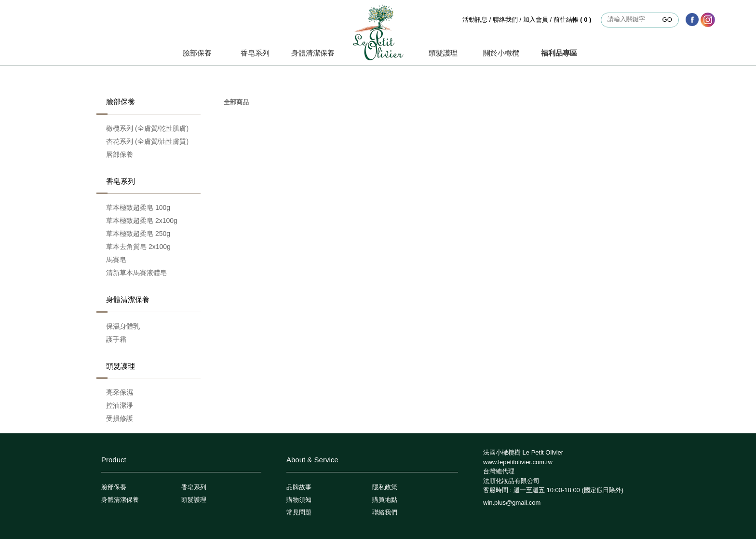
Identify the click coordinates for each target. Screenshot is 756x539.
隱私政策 (385, 487)
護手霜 (116, 339)
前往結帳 (573, 20)
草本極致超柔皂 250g (138, 234)
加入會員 (536, 20)
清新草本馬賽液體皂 (136, 273)
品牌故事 (299, 487)
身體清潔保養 (313, 53)
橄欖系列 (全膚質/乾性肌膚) (147, 128)
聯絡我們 (505, 20)
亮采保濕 (120, 392)
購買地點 (385, 500)
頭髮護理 (443, 53)
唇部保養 (120, 154)
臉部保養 (197, 53)
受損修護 (120, 418)
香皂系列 (255, 53)
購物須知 (299, 500)
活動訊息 (475, 20)
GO (667, 20)
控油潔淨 (120, 405)
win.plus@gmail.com (512, 503)
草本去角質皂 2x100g (138, 247)
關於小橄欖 (501, 53)
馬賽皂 (116, 260)
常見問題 (299, 512)
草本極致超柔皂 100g (138, 207)
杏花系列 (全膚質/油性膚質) (147, 141)
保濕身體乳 (123, 326)
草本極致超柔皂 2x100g (142, 221)
